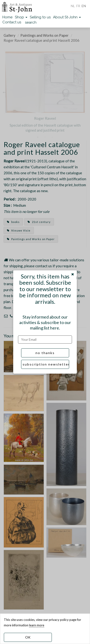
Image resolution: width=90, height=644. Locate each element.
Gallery (9, 35)
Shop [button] (21, 17)
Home (7, 17)
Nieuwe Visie (19, 230)
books (13, 222)
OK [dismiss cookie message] (28, 637)
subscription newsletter (46, 364)
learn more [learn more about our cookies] (37, 625)
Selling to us (40, 17)
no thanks (45, 353)
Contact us (12, 22)
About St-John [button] (67, 17)
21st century (39, 222)
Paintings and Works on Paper (45, 35)
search (31, 22)
